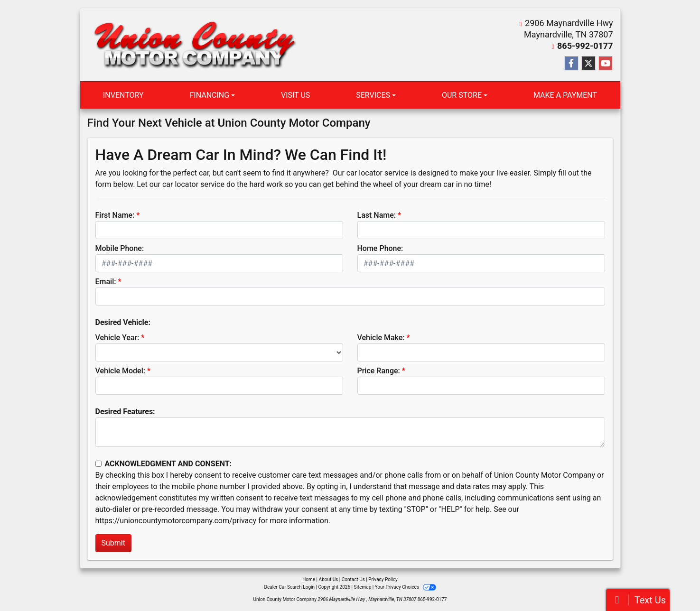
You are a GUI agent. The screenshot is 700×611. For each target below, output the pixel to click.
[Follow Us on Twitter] (588, 64)
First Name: (115, 215)
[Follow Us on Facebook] (571, 64)
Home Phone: (380, 248)
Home (309, 579)
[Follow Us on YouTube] (606, 64)
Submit (113, 543)
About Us (329, 579)
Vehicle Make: (381, 338)
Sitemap (362, 587)
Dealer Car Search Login (289, 587)
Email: (106, 282)
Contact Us (353, 579)
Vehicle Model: (120, 371)
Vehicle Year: (117, 338)
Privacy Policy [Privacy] (383, 579)
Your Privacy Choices (406, 587)
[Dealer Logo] (194, 45)
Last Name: (377, 215)
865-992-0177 (585, 46)
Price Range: (379, 371)
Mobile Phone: (120, 248)
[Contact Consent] (98, 464)
